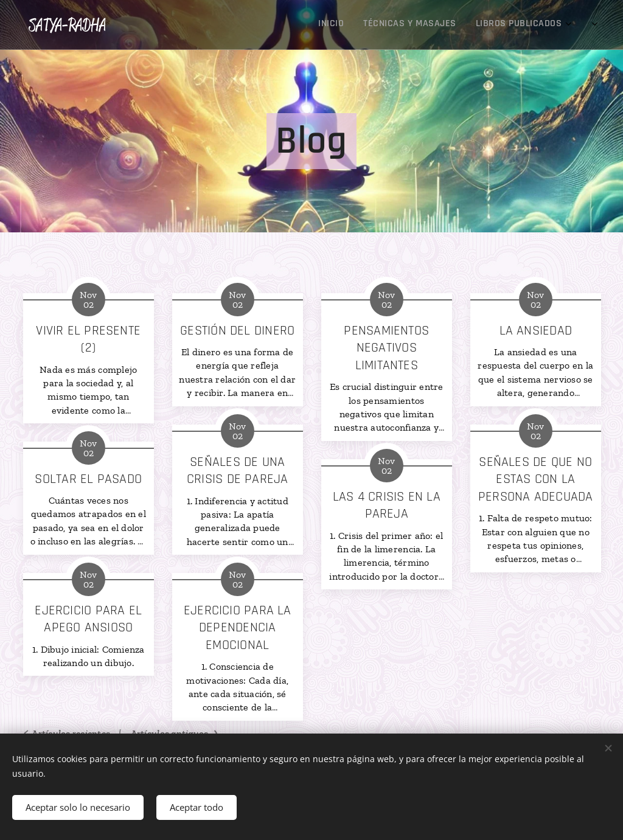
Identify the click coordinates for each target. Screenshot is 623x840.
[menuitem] (490, 25)
